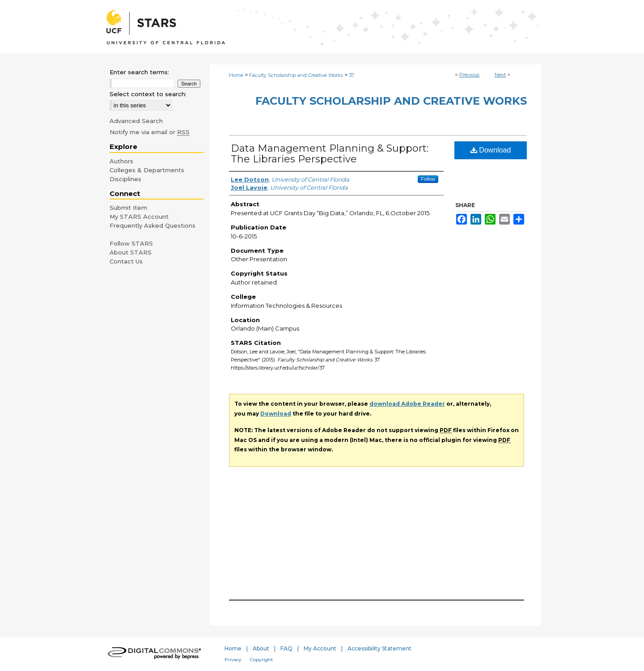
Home (236, 75)
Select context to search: (148, 94)
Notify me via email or (150, 132)
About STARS (131, 252)
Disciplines (125, 179)
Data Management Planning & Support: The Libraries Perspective (330, 154)
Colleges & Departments (147, 170)
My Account (320, 648)
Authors (121, 161)
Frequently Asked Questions (153, 225)
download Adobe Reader (407, 404)
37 (352, 75)
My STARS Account (139, 217)
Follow (428, 179)
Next (500, 75)
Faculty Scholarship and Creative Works (296, 75)
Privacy (233, 660)
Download (491, 150)
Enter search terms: (139, 72)
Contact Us (126, 261)
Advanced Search (136, 121)
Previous (469, 75)
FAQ (286, 648)
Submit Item (128, 208)
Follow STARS (131, 243)
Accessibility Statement (379, 648)
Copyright (261, 660)
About (261, 648)
